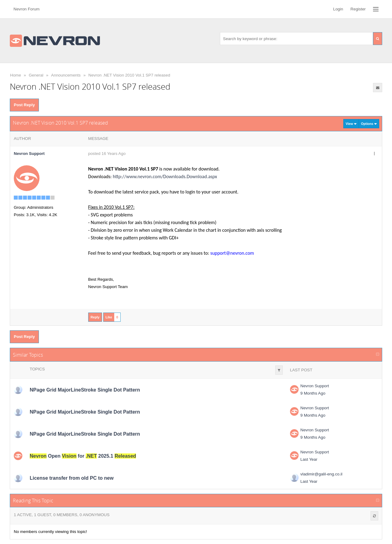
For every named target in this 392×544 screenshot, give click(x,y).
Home (16, 75)
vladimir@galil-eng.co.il (321, 474)
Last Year (309, 459)
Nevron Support (315, 386)
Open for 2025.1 (83, 456)
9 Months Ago (313, 393)
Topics (37, 369)
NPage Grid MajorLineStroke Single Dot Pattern (85, 390)
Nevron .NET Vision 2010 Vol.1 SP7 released (129, 75)
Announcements (66, 75)
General (36, 75)
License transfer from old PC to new (72, 478)
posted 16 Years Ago (107, 154)
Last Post (301, 370)
